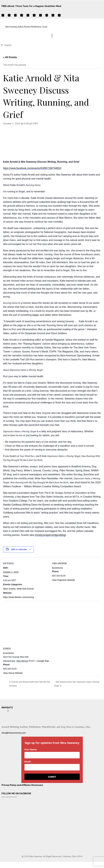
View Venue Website (13, 673)
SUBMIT (52, 777)
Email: (28, 762)
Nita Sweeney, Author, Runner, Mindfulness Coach (26, 27)
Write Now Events (25, 589)
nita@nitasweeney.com (14, 733)
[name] (52, 755)
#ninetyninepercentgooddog (50, 535)
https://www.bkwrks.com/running (18, 597)
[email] (52, 767)
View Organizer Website (64, 580)
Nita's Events (9, 589)
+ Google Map (42, 661)
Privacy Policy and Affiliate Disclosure (22, 785)
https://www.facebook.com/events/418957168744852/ (32, 168)
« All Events (10, 57)
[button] (52, 36)
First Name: (31, 749)
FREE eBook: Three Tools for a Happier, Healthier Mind (31, 6)
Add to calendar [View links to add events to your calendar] (19, 549)
